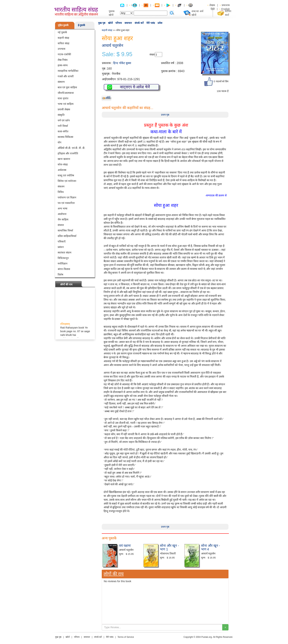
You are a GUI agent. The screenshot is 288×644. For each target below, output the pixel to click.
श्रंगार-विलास (64, 269)
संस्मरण (61, 82)
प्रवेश (160, 23)
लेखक (212, 5)
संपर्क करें (139, 23)
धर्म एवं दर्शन (64, 120)
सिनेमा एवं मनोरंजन (67, 181)
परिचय (119, 23)
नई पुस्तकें (62, 32)
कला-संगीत (63, 131)
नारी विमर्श (63, 126)
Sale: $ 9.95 (117, 54)
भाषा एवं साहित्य (66, 104)
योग (60, 142)
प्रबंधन (61, 247)
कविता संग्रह (63, 43)
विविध (61, 192)
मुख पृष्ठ (102, 23)
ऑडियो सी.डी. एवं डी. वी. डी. (71, 148)
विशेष (60, 275)
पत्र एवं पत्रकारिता (66, 203)
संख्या (152, 55)
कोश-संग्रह (63, 164)
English (226, 9)
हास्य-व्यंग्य (63, 65)
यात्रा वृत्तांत (63, 98)
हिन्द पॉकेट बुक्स (122, 63)
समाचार (128, 23)
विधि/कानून (63, 258)
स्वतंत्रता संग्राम (64, 253)
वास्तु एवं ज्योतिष (66, 175)
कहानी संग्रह (63, 38)
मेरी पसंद (151, 23)
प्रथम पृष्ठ (165, 115)
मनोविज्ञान (63, 264)
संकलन (61, 186)
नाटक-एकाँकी (64, 54)
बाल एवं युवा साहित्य (67, 87)
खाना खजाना (64, 159)
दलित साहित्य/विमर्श (67, 236)
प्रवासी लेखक (64, 109)
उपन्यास (61, 49)
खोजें (110, 23)
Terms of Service (126, 637)
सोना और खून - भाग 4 (211, 547)
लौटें (108, 98)
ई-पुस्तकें (81, 25)
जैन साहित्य (63, 219)
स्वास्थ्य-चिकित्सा (65, 137)
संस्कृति (61, 115)
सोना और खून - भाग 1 (169, 547)
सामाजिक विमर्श (65, 231)
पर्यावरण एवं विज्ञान (67, 197)
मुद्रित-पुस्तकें (63, 25)
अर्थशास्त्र (62, 170)
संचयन (61, 225)
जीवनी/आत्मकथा (66, 93)
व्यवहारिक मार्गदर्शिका (68, 71)
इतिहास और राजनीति (68, 153)
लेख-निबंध (63, 60)
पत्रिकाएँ (62, 242)
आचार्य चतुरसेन (112, 45)
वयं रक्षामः (125, 546)
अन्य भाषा (63, 208)
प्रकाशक (226, 5)
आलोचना (62, 214)
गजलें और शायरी (66, 76)
